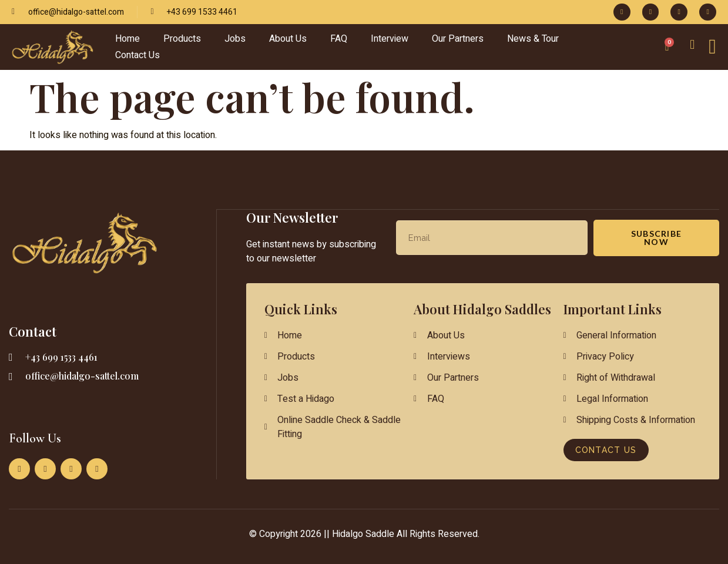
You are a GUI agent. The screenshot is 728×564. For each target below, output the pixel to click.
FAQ (339, 39)
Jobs (235, 39)
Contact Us (137, 55)
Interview (390, 39)
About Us (288, 39)
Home (128, 39)
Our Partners (458, 39)
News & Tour (533, 39)
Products (182, 39)
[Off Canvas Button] (712, 47)
